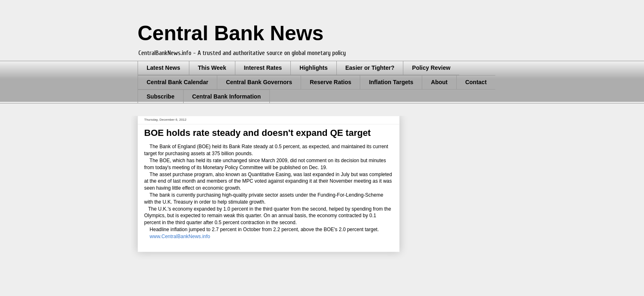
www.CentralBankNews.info (181, 236)
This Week (212, 68)
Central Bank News (231, 33)
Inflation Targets (391, 82)
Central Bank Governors (259, 82)
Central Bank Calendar (177, 82)
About (439, 82)
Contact (476, 82)
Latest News (163, 68)
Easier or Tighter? (370, 68)
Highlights (313, 68)
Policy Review (431, 68)
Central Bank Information (227, 96)
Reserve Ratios (330, 82)
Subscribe (161, 96)
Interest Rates (263, 68)
